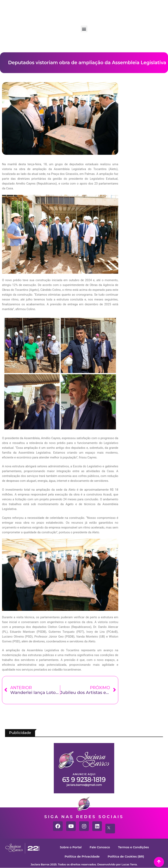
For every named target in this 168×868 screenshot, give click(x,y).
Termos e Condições (134, 847)
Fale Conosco (100, 847)
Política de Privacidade (82, 856)
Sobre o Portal (70, 847)
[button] (84, 29)
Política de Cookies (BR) (126, 856)
